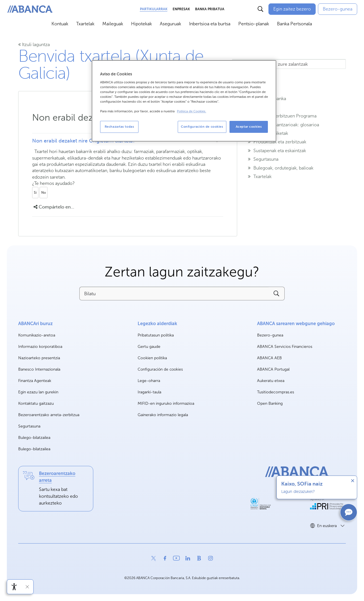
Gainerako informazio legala (163, 415)
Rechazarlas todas (119, 127)
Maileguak (113, 24)
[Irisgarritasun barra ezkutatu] (27, 587)
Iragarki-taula (149, 392)
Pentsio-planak (254, 24)
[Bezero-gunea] (338, 9)
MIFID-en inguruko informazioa (166, 403)
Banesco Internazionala (39, 370)
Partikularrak (154, 9)
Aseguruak (170, 24)
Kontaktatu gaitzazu (36, 403)
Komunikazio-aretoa (37, 335)
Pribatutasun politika (156, 335)
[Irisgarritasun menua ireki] (14, 587)
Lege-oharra (149, 381)
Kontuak (60, 24)
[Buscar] (260, 9)
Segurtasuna (29, 426)
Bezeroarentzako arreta (57, 477)
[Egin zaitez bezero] (292, 9)
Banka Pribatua (210, 9)
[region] (184, 101)
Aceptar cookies (249, 127)
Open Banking (270, 404)
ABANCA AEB (269, 358)
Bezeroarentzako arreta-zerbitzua (49, 415)
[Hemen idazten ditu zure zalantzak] (289, 64)
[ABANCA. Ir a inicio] (30, 9)
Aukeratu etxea (271, 381)
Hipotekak (141, 24)
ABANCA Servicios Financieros (285, 347)
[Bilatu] (174, 294)
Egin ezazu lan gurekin (38, 392)
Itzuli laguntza (34, 45)
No (44, 193)
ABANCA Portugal (273, 370)
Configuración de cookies (160, 369)
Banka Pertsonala (294, 24)
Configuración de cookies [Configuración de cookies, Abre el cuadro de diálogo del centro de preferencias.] (202, 127)
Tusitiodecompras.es (276, 392)
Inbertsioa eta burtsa (210, 24)
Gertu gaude (149, 347)
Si (35, 193)
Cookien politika (152, 358)
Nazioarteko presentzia (39, 358)
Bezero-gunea (270, 335)
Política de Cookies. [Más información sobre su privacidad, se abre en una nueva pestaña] (192, 111)
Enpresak (181, 9)
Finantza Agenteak (35, 381)
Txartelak (85, 24)
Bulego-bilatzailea (34, 438)
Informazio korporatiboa (40, 347)
